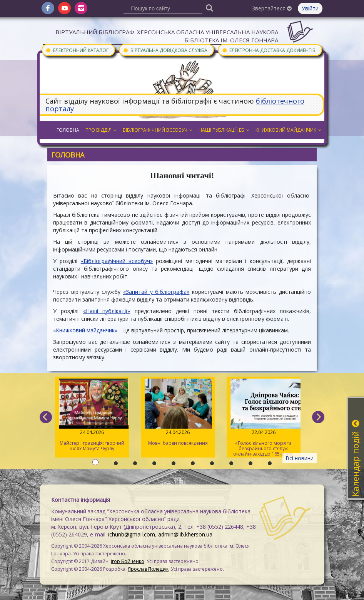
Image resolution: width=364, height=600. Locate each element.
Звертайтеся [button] (272, 8)
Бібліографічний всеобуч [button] (158, 130)
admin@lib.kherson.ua (185, 534)
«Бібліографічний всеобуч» (117, 261)
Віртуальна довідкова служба (165, 50)
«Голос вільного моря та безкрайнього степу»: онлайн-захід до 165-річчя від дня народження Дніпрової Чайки (264, 418)
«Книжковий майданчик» (85, 330)
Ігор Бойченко (128, 561)
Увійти (310, 8)
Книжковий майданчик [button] (288, 130)
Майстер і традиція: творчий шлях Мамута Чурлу (92, 415)
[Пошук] (210, 8)
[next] (318, 417)
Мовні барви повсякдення (178, 412)
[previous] (46, 417)
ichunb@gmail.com (132, 534)
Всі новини (300, 458)
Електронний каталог (77, 50)
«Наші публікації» (107, 311)
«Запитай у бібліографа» (156, 292)
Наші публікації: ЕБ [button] (224, 130)
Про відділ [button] (101, 130)
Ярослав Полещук (148, 569)
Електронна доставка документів (269, 50)
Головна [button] (68, 130)
